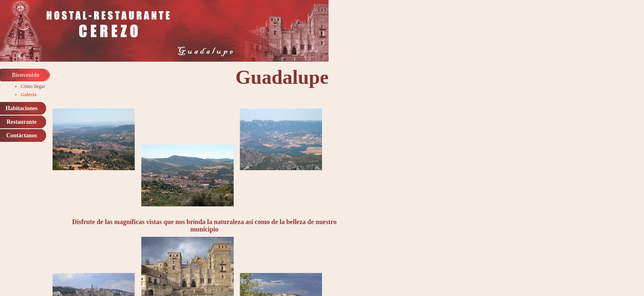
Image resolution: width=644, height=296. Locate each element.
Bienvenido (26, 75)
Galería (29, 95)
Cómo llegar (33, 86)
